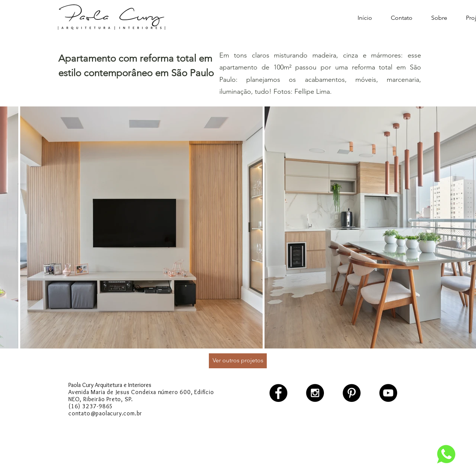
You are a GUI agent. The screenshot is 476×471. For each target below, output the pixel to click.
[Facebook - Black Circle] (278, 393)
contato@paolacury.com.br (105, 413)
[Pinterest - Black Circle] (352, 393)
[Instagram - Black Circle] (315, 393)
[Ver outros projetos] (238, 361)
